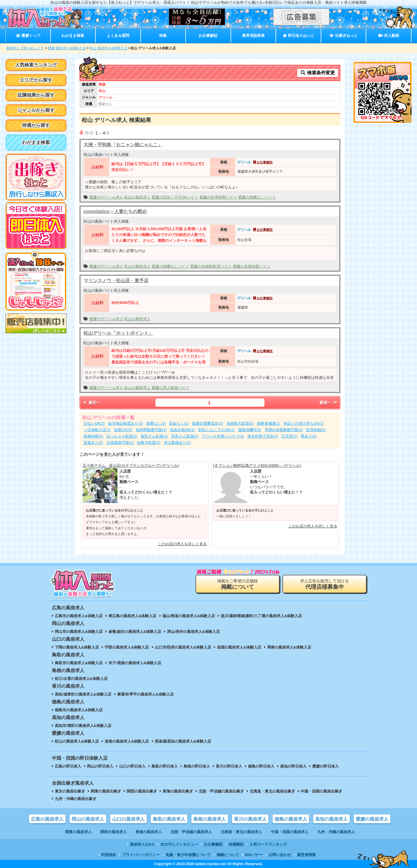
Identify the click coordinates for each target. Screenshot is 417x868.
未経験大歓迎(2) (240, 423)
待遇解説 (236, 844)
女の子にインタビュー (179, 844)
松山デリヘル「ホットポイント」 (118, 333)
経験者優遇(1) (269, 423)
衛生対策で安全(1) (263, 436)
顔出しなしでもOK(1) (216, 430)
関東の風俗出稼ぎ (106, 791)
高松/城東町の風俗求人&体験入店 (83, 694)
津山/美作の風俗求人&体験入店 (193, 632)
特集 (163, 36)
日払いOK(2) (94, 423)
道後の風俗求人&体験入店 (127, 741)
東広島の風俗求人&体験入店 (132, 616)
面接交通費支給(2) (207, 423)
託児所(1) (290, 436)
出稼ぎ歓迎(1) (149, 443)
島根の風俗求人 (210, 819)
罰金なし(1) (179, 423)
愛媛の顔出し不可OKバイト (175, 197)
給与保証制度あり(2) (126, 423)
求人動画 (389, 36)
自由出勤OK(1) (182, 430)
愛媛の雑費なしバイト (257, 197)
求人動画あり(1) (177, 443)
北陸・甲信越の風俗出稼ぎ (221, 791)
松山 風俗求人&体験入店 (108, 48)
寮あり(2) (309, 436)
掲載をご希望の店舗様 (237, 584)
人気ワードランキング (268, 844)
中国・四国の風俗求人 (290, 832)
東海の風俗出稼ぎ (178, 791)
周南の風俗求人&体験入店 (289, 647)
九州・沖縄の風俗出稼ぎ (76, 799)
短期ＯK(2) (123, 430)
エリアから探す (36, 80)
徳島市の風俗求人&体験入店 (79, 710)
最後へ (329, 403)
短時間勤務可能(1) (151, 430)
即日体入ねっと (299, 36)
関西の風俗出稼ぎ (142, 791)
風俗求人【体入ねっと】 (25, 48)
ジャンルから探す (36, 110)
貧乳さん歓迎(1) (154, 436)
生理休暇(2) (316, 430)
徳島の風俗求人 (291, 819)
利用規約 (109, 855)
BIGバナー (254, 855)
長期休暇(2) (93, 436)
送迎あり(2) (93, 443)
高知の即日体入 (293, 766)
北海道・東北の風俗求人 (241, 832)
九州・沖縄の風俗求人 (336, 832)
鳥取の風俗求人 (169, 819)
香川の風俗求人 (250, 819)
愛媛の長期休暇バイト (252, 266)
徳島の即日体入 (261, 766)
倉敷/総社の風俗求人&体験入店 (135, 632)
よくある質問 (118, 36)
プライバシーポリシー (141, 855)
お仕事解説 (208, 36)
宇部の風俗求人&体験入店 (127, 647)
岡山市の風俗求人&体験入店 (79, 632)
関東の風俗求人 (78, 832)
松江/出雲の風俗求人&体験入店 (81, 679)
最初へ (91, 403)
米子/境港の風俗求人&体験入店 (135, 663)
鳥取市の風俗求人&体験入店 (79, 663)
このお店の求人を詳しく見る (182, 544)
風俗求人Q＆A (142, 844)
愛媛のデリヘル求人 (106, 197)
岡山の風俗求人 (88, 819)
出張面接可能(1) (120, 443)
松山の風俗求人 (137, 197)
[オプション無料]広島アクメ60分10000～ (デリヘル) (257, 465)
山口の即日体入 (132, 766)
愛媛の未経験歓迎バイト (211, 266)
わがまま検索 (73, 36)
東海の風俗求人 (149, 832)
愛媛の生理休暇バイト (218, 197)
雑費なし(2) (156, 423)
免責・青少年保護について (188, 855)
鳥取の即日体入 (165, 766)
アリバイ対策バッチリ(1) (223, 436)
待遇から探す (36, 125)
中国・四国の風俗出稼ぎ (321, 791)
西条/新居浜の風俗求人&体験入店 (183, 741)
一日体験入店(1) (97, 430)
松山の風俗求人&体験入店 (77, 741)
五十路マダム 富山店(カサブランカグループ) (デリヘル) (131, 465)
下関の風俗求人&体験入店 (77, 647)
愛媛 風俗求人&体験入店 (67, 48)
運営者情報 (306, 855)
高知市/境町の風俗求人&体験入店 (83, 726)
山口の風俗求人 (128, 819)
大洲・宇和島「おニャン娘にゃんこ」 (123, 145)
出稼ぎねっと (344, 36)
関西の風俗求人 (114, 832)
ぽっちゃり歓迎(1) (122, 436)
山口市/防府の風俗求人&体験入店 (183, 647)
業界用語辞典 (253, 36)
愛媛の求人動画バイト (171, 388)
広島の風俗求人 (47, 819)
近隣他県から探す (36, 95)
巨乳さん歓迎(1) (185, 436)
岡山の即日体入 (100, 766)
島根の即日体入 (197, 766)
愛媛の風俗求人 (372, 819)
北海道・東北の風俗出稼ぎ (272, 791)
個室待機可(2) (250, 430)
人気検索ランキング (36, 65)
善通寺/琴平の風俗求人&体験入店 (145, 694)
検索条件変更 (318, 73)
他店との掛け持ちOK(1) (304, 423)
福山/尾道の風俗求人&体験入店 (189, 616)
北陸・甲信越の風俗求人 (191, 832)
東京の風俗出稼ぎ (70, 791)
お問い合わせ (280, 855)
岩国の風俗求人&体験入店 (239, 647)
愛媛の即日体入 (326, 766)
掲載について (228, 855)
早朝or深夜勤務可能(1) (284, 430)
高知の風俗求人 (331, 819)
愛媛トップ (28, 36)
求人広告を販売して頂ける (324, 584)
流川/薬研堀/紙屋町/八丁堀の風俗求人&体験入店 (261, 616)
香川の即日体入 (229, 766)
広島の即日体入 (68, 766)
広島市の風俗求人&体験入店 (79, 616)
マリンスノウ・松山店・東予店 (116, 281)
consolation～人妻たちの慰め (115, 211)
